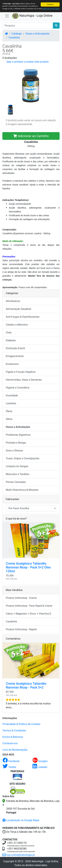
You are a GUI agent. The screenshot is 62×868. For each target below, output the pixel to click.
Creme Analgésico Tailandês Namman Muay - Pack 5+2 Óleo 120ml (28, 567)
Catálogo (17, 34)
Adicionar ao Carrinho (31, 136)
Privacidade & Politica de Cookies (21, 724)
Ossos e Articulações (37, 34)
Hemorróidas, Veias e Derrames (24, 380)
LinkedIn (40, 767)
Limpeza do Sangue (17, 466)
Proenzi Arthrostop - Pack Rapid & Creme (29, 606)
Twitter (9, 767)
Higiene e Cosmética (18, 388)
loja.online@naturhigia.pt (19, 855)
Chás (9, 333)
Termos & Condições (14, 731)
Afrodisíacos (13, 301)
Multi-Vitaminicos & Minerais (22, 490)
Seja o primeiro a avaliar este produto (28, 62)
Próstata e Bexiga (16, 443)
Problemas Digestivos (18, 435)
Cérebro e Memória (17, 325)
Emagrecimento (15, 356)
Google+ (40, 761)
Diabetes (11, 340)
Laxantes (11, 403)
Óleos (9, 411)
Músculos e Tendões (18, 474)
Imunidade (12, 395)
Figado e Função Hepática (21, 372)
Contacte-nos (10, 743)
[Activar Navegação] (7, 16)
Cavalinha (14, 37)
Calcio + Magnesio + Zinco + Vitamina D (28, 614)
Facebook (11, 761)
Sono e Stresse (14, 451)
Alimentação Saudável (18, 309)
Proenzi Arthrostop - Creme (21, 598)
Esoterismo (12, 364)
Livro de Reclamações (15, 750)
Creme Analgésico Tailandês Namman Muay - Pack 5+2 (26, 685)
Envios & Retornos (13, 737)
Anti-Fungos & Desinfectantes (23, 317)
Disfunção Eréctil (15, 348)
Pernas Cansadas (16, 482)
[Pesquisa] (28, 26)
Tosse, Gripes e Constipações (23, 458)
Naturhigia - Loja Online (32, 16)
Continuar (50, 4)
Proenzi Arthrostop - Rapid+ (21, 629)
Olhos (9, 419)
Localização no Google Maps (21, 820)
